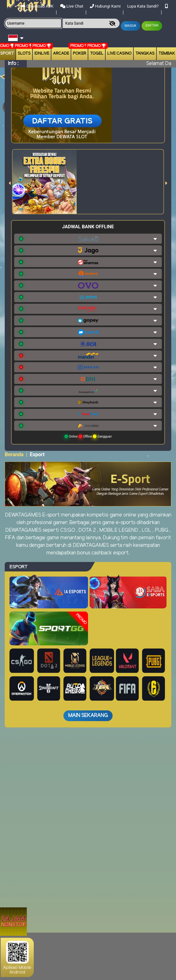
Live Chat (72, 6)
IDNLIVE (42, 54)
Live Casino (119, 54)
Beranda (14, 454)
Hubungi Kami (105, 6)
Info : (13, 64)
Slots (24, 54)
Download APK (37, 6)
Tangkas (145, 54)
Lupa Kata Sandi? (143, 6)
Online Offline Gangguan (88, 436)
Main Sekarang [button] (88, 716)
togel (97, 54)
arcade (61, 54)
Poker (79, 54)
